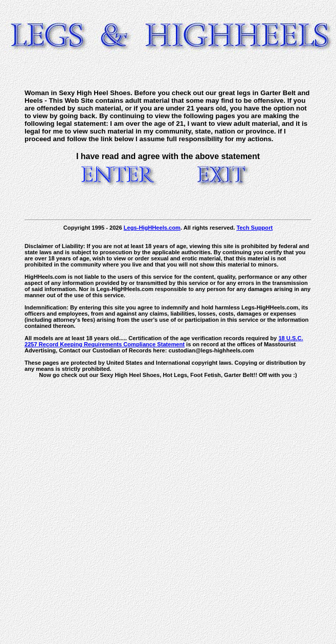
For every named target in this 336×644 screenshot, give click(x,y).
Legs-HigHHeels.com (152, 228)
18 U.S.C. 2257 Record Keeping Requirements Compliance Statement (164, 341)
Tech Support (254, 228)
